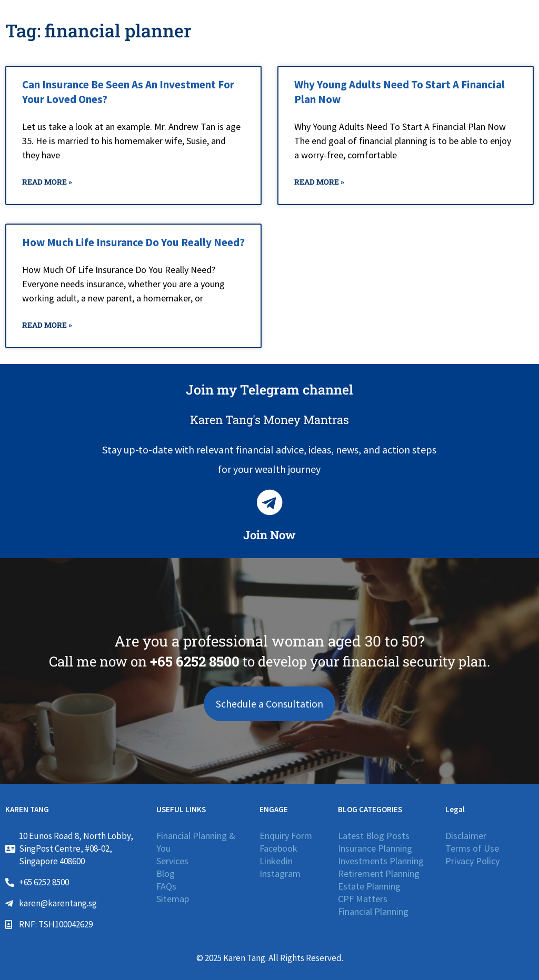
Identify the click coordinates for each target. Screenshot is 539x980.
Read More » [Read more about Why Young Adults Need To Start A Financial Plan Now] (319, 182)
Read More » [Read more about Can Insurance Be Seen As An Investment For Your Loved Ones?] (47, 182)
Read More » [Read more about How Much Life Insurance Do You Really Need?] (47, 325)
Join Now (269, 535)
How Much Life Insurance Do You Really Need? (133, 242)
